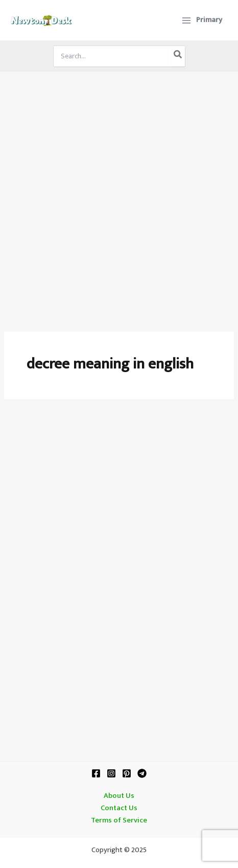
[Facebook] (96, 773)
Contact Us (119, 808)
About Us (119, 796)
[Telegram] (142, 773)
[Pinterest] (127, 773)
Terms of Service (119, 820)
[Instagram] (111, 773)
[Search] (178, 56)
